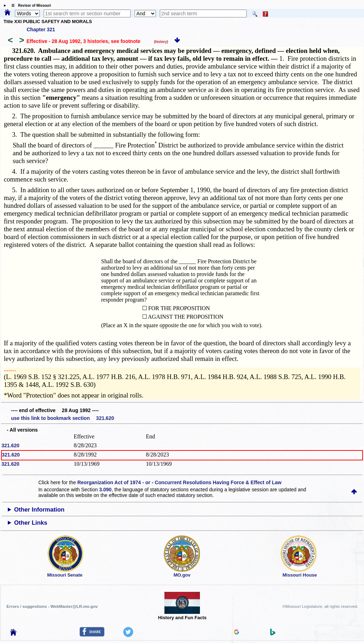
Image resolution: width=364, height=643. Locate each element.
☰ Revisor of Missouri (29, 6)
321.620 (10, 445)
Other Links (31, 523)
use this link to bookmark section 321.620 (63, 418)
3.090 (105, 490)
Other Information (39, 510)
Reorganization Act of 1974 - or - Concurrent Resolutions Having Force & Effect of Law (180, 482)
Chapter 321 (41, 29)
